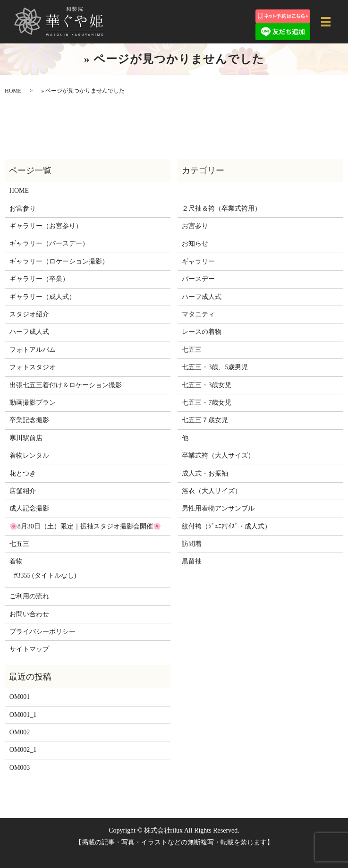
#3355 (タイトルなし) (45, 575)
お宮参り (23, 208)
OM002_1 (23, 750)
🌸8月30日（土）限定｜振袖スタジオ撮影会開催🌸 (85, 526)
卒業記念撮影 (29, 420)
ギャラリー (198, 261)
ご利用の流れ (29, 596)
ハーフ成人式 (29, 332)
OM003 (20, 768)
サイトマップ (29, 649)
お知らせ (195, 243)
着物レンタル (29, 455)
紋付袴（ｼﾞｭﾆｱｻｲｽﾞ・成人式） (226, 526)
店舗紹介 (23, 491)
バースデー (198, 279)
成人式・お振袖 (205, 473)
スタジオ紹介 (29, 314)
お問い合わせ (29, 614)
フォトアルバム (33, 350)
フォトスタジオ (33, 367)
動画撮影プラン (33, 403)
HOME (13, 91)
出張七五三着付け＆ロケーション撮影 (66, 385)
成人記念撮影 (29, 508)
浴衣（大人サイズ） (212, 491)
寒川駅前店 (26, 438)
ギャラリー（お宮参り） (46, 226)
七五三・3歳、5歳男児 (215, 367)
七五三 (19, 544)
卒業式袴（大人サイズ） (218, 455)
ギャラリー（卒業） (39, 279)
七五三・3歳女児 (207, 385)
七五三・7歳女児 (207, 403)
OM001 (20, 697)
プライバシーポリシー (42, 632)
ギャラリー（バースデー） (49, 243)
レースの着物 (202, 332)
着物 (16, 561)
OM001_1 (23, 715)
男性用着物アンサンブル (218, 508)
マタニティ (198, 314)
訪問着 (192, 544)
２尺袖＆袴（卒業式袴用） (221, 208)
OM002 (20, 732)
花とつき (23, 473)
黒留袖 (192, 561)
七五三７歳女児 (205, 420)
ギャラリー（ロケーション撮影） (59, 261)
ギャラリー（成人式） (42, 297)
